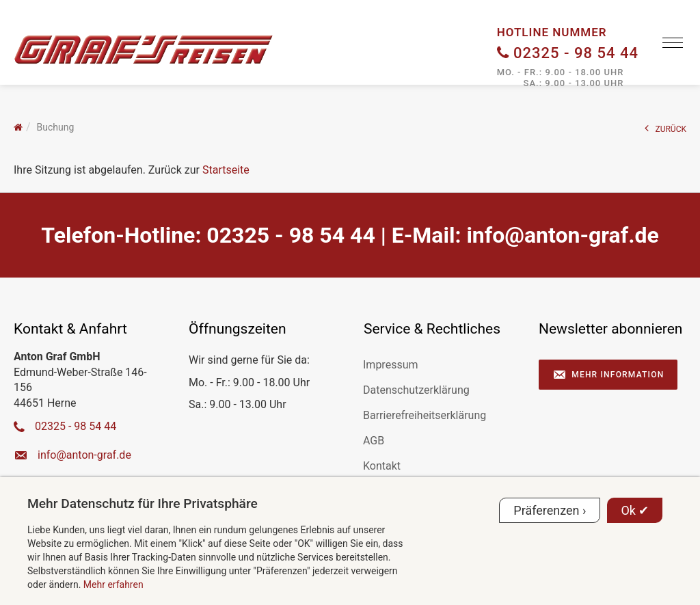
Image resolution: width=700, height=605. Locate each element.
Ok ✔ (635, 510)
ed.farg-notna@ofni (562, 235)
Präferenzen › (550, 510)
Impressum (391, 365)
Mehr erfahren (113, 584)
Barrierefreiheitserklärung (425, 415)
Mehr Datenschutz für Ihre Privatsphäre (143, 503)
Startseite (226, 170)
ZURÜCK (666, 128)
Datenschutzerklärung (416, 390)
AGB (374, 441)
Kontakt (382, 466)
